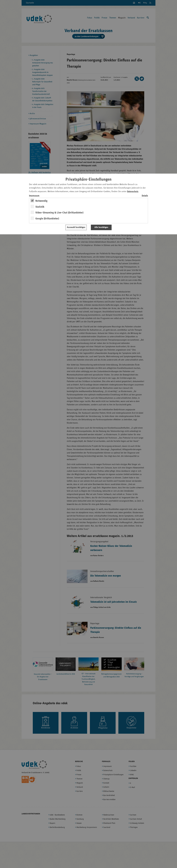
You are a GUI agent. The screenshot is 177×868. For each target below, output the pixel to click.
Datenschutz (133, 192)
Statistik (40, 207)
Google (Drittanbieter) (47, 219)
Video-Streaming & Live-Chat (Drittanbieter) (59, 213)
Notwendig (41, 201)
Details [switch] (145, 196)
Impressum (34, 196)
